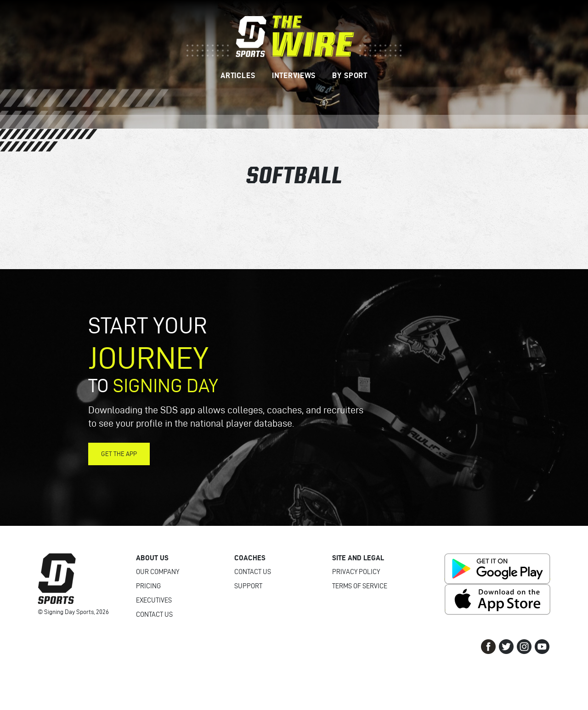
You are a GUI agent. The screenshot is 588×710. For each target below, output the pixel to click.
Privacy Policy (356, 572)
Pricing (148, 586)
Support (248, 586)
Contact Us (154, 614)
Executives (154, 600)
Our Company (158, 572)
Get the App (119, 454)
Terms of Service (360, 586)
